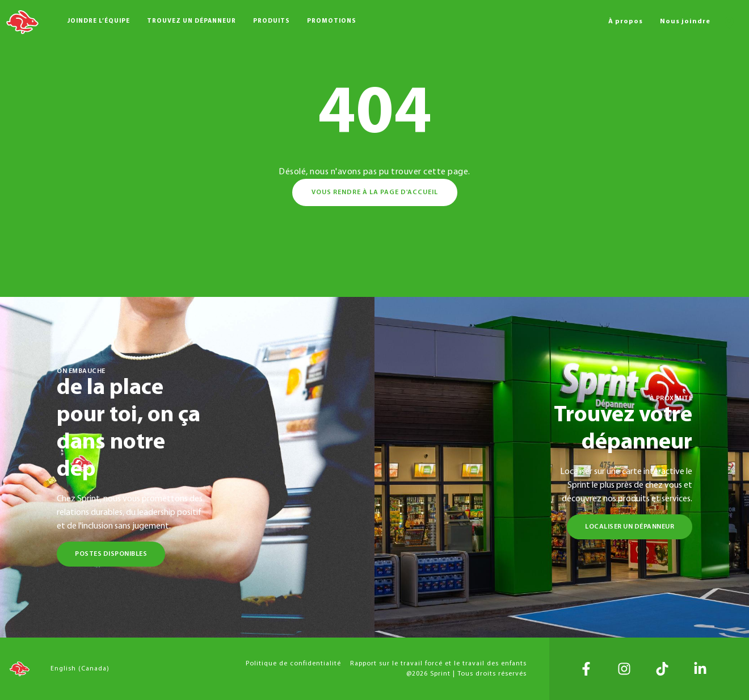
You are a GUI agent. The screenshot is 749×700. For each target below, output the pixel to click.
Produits (272, 21)
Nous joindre (685, 22)
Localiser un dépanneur (630, 527)
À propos (626, 22)
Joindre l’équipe (99, 21)
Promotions (332, 21)
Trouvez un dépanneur (192, 21)
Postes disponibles (111, 554)
